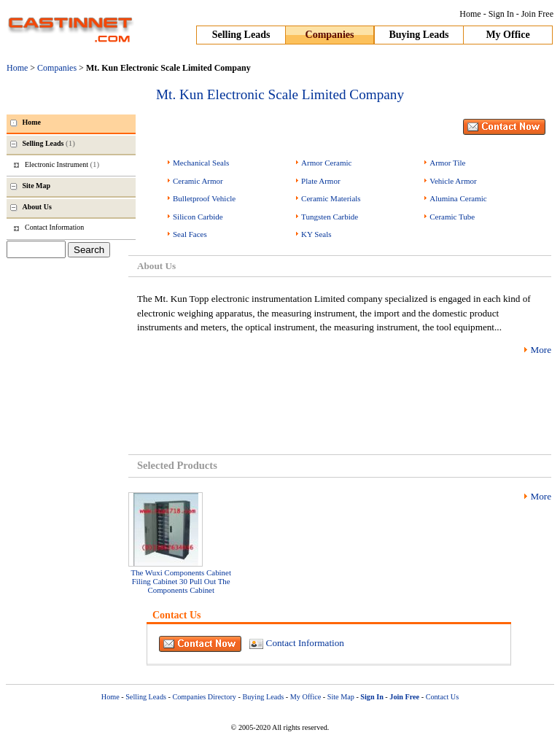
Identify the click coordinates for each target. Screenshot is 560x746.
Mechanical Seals (201, 163)
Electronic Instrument (62, 164)
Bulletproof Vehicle (204, 198)
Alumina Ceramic (458, 198)
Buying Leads (419, 35)
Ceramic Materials (331, 198)
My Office (507, 35)
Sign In (501, 14)
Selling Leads (241, 35)
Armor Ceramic (326, 163)
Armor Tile (447, 163)
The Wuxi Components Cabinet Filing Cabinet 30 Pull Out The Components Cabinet (181, 581)
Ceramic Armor (198, 181)
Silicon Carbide (198, 217)
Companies (330, 35)
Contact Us (443, 697)
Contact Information (305, 643)
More (541, 350)
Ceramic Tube (452, 217)
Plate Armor (320, 181)
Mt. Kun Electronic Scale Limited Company (280, 94)
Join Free (537, 14)
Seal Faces (190, 234)
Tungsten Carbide (330, 217)
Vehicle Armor (453, 181)
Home (470, 14)
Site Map (341, 697)
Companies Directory (204, 697)
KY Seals (316, 234)
